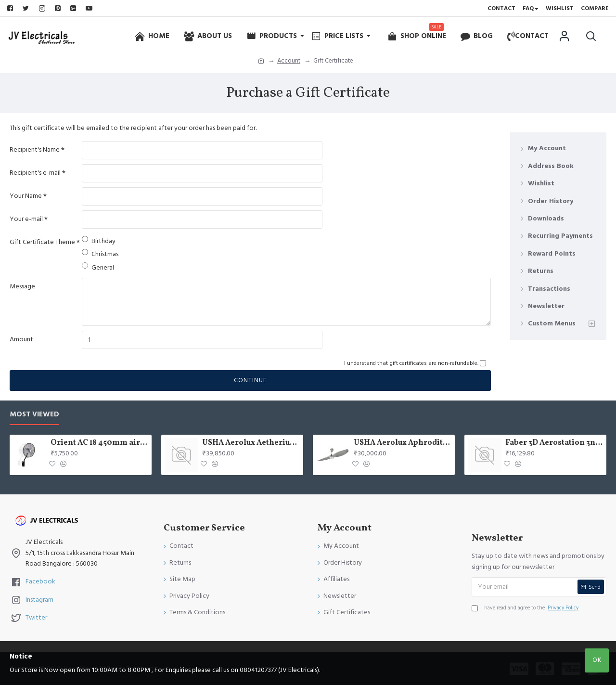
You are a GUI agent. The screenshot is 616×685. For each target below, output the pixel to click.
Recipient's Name (35, 150)
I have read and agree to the (526, 608)
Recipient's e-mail (35, 173)
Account (289, 61)
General (98, 267)
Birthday (99, 241)
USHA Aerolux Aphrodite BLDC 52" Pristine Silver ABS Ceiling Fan (403, 443)
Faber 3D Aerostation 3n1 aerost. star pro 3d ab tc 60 (554, 443)
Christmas (100, 254)
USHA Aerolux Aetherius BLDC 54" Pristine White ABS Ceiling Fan (251, 443)
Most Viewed (34, 415)
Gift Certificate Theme (42, 242)
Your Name (26, 196)
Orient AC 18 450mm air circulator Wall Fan (99, 443)
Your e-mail (26, 219)
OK (597, 660)
